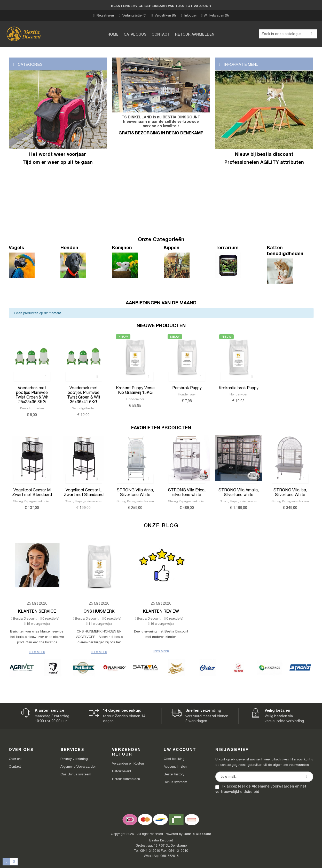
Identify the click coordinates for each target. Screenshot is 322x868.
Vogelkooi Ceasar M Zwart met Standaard (32, 492)
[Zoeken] (288, 34)
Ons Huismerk (99, 611)
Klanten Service (37, 611)
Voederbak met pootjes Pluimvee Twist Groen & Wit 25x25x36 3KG (32, 395)
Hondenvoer (135, 399)
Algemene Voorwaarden (78, 766)
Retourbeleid (121, 771)
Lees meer (37, 652)
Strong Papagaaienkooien (32, 501)
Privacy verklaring (74, 759)
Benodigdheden (32, 408)
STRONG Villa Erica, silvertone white (187, 492)
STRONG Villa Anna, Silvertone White (135, 492)
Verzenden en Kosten (128, 763)
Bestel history (174, 774)
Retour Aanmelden (126, 779)
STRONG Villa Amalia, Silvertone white (239, 492)
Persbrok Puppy (187, 388)
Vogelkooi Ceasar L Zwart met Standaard (84, 492)
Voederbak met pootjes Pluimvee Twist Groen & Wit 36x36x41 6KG (84, 395)
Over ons (16, 759)
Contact (15, 766)
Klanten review (161, 611)
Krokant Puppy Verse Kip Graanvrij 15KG (135, 390)
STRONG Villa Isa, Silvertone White (290, 492)
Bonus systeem (175, 782)
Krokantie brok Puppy (239, 388)
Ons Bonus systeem (76, 774)
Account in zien (175, 766)
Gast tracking (174, 759)
